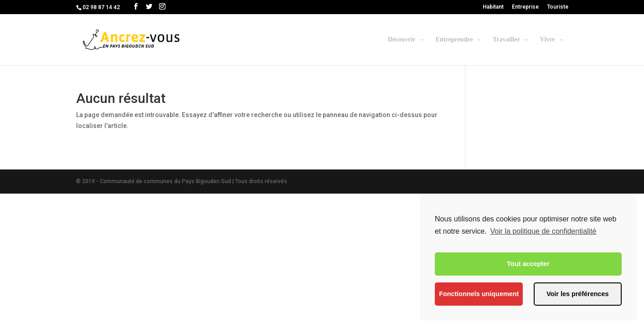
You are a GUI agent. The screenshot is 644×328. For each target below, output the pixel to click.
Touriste (558, 7)
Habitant (493, 7)
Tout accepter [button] (528, 264)
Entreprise (525, 7)
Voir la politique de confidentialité (543, 231)
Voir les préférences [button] (578, 294)
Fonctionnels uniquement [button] (479, 294)
